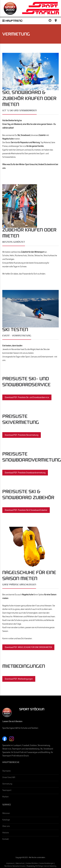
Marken (5, 797)
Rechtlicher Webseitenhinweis (15, 866)
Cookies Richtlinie (32, 864)
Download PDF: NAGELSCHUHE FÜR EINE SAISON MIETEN (28, 648)
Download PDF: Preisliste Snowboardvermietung (25, 473)
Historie (6, 833)
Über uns (6, 827)
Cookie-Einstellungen (47, 864)
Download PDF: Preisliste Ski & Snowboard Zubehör (26, 510)
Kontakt (6, 839)
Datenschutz (20, 864)
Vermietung (7, 784)
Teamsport (7, 791)
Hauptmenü (12, 21)
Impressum (10, 864)
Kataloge (6, 820)
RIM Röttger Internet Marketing (46, 866)
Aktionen (6, 814)
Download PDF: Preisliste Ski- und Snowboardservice (27, 398)
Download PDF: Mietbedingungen (19, 679)
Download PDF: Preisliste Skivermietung (22, 435)
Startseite (6, 771)
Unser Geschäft (9, 778)
